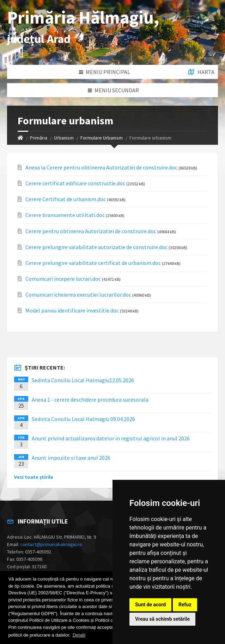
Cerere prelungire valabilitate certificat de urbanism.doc (93, 263)
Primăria (39, 138)
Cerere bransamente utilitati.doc (65, 215)
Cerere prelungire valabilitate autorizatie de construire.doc (96, 247)
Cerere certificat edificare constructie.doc (75, 183)
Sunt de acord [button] (150, 605)
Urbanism (64, 138)
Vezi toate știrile (34, 477)
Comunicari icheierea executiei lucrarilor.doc (78, 295)
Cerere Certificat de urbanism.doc (66, 199)
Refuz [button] (185, 605)
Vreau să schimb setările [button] (162, 619)
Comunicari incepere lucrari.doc (63, 279)
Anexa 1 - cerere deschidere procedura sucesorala (90, 400)
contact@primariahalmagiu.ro (51, 544)
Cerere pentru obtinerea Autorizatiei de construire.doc (91, 231)
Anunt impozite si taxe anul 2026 (71, 458)
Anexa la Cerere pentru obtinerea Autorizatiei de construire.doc (101, 168)
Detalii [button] (79, 635)
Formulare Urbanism (102, 138)
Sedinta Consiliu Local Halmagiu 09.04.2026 (83, 419)
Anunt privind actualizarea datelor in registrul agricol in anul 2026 (111, 438)
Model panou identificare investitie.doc (72, 311)
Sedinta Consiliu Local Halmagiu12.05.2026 (83, 380)
